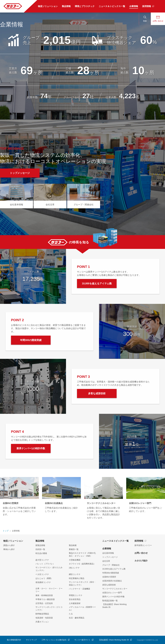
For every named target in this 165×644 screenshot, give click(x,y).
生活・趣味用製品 (77, 618)
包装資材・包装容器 (44, 618)
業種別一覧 (74, 549)
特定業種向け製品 (77, 578)
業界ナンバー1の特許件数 (113, 597)
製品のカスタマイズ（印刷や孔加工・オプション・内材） (82, 554)
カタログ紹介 (141, 561)
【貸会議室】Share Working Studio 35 (114, 606)
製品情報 (40, 541)
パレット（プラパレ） (45, 564)
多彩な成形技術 (109, 585)
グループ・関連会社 (111, 565)
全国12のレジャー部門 (112, 593)
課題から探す (9, 545)
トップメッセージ (110, 557)
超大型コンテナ (42, 560)
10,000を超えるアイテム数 (114, 569)
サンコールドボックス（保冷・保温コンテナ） (82, 583)
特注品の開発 (41, 553)
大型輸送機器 (75, 560)
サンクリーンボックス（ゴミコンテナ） (49, 608)
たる (71, 614)
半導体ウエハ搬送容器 (45, 599)
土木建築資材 (75, 603)
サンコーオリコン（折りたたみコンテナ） (49, 569)
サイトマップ (31, 640)
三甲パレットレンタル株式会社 (54, 640)
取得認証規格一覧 (110, 601)
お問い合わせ (141, 553)
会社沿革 (106, 561)
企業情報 (107, 549)
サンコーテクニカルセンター (115, 589)
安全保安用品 (75, 599)
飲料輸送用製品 (42, 614)
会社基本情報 (108, 553)
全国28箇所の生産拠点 (112, 581)
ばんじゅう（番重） (44, 578)
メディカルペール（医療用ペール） (82, 608)
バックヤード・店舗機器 (79, 589)
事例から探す (9, 549)
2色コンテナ (74, 568)
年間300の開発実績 (111, 573)
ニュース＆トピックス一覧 (116, 541)
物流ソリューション (13, 541)
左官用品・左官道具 (44, 603)
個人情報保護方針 (14, 640)
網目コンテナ (75, 574)
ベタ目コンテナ (42, 574)
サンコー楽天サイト (82, 640)
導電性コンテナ (76, 595)
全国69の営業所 (109, 577)
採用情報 (139, 541)
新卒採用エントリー (143, 545)
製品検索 (73, 545)
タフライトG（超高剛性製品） (82, 564)
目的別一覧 (40, 549)
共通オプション (42, 622)
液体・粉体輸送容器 (44, 595)
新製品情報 (40, 545)
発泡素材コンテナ (43, 582)
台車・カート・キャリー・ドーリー (49, 590)
